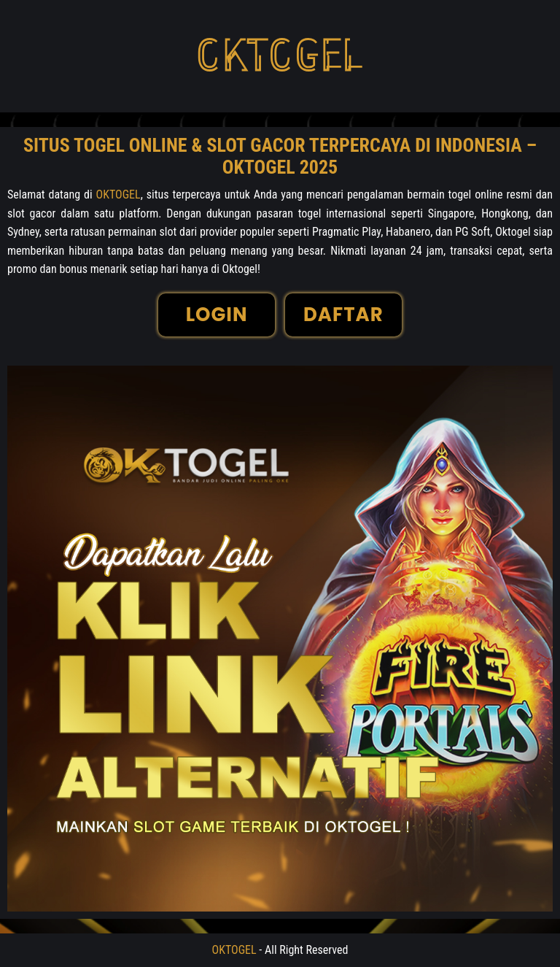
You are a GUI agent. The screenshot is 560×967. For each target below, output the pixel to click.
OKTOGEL (118, 194)
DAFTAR (343, 315)
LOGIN (217, 315)
